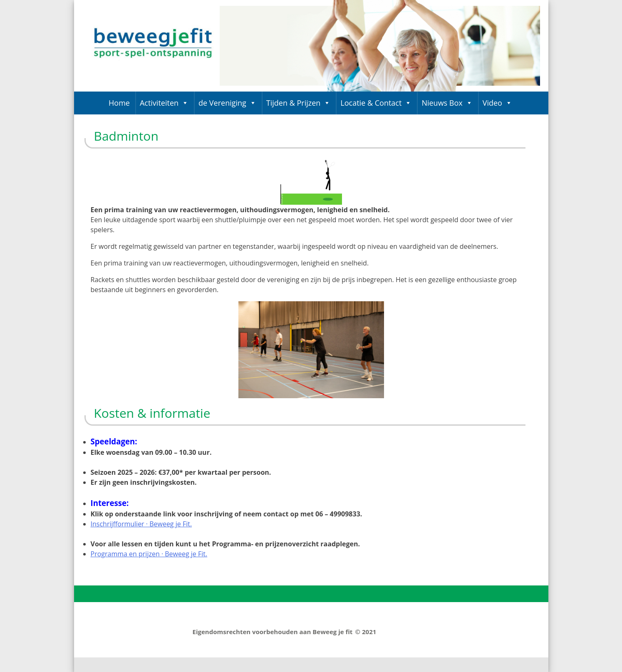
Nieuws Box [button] (447, 103)
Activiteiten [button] (164, 103)
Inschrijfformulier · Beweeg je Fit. (141, 524)
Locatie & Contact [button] (376, 103)
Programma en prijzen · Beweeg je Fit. (149, 554)
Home (119, 103)
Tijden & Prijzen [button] (298, 103)
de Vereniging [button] (227, 103)
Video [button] (497, 103)
